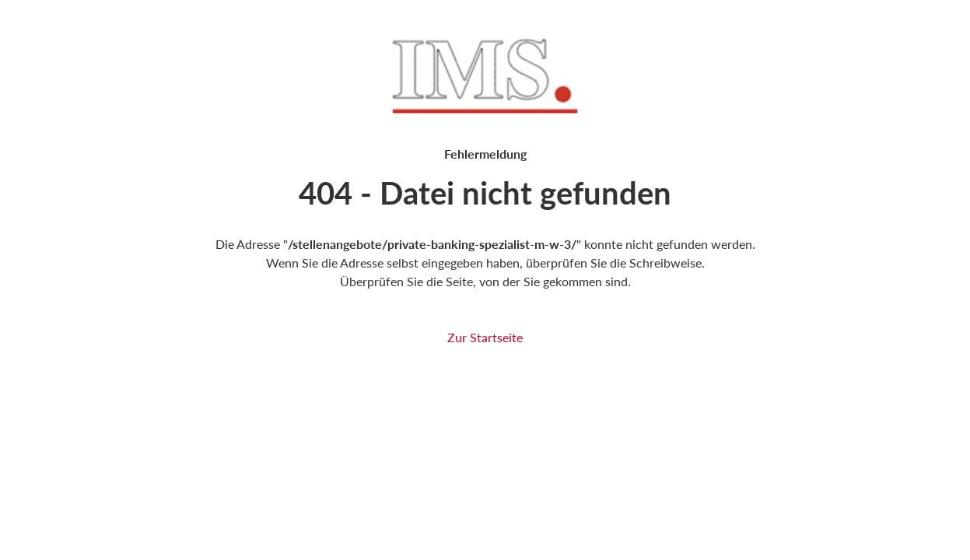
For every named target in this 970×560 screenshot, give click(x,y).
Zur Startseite (485, 337)
